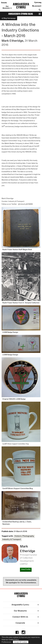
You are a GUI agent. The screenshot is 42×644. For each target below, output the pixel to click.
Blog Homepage (9, 18)
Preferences (6, 642)
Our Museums (7, 7)
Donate (4, 3)
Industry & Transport (12, 539)
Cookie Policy (14, 640)
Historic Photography (24, 536)
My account (37, 6)
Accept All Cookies (21, 642)
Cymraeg (38, 2)
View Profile (26, 569)
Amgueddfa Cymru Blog (21, 14)
